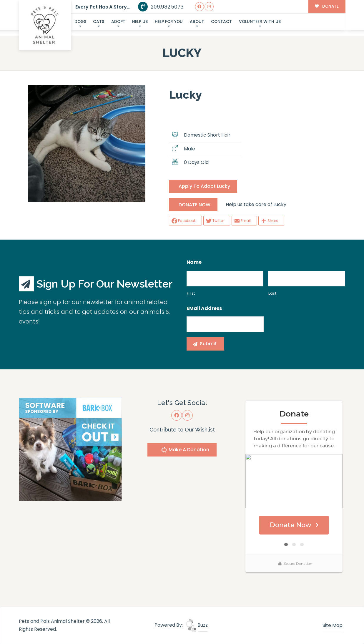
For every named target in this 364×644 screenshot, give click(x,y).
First (191, 293)
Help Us (140, 22)
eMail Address (204, 309)
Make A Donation (185, 450)
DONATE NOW (195, 205)
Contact (221, 22)
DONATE (327, 6)
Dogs (80, 22)
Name (194, 262)
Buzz (197, 625)
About (197, 22)
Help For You (169, 22)
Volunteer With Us (260, 22)
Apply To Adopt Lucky (204, 186)
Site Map (333, 625)
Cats (99, 22)
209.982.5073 (161, 7)
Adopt (118, 22)
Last (272, 293)
